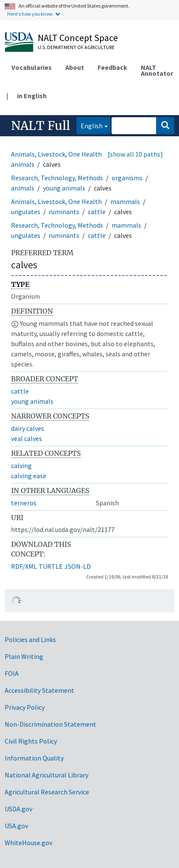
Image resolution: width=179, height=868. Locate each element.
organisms (127, 178)
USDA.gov (18, 809)
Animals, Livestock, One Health (56, 154)
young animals (64, 188)
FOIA (12, 673)
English (89, 125)
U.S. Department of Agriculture (76, 47)
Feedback (112, 67)
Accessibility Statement (39, 690)
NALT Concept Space (78, 38)
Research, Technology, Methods (57, 178)
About (75, 67)
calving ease (29, 476)
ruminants (64, 212)
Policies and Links (30, 639)
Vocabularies (32, 67)
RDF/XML (24, 566)
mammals (125, 201)
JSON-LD (78, 566)
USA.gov (16, 826)
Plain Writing (24, 656)
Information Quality (34, 758)
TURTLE (51, 566)
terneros (24, 503)
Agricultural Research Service (47, 792)
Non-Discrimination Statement (50, 724)
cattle (97, 212)
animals (23, 188)
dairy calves (28, 428)
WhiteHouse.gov (28, 843)
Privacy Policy (25, 707)
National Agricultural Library (46, 775)
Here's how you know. (31, 14)
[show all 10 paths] (135, 154)
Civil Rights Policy (31, 741)
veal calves (27, 438)
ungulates (26, 212)
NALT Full (41, 126)
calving (21, 466)
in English (32, 96)
